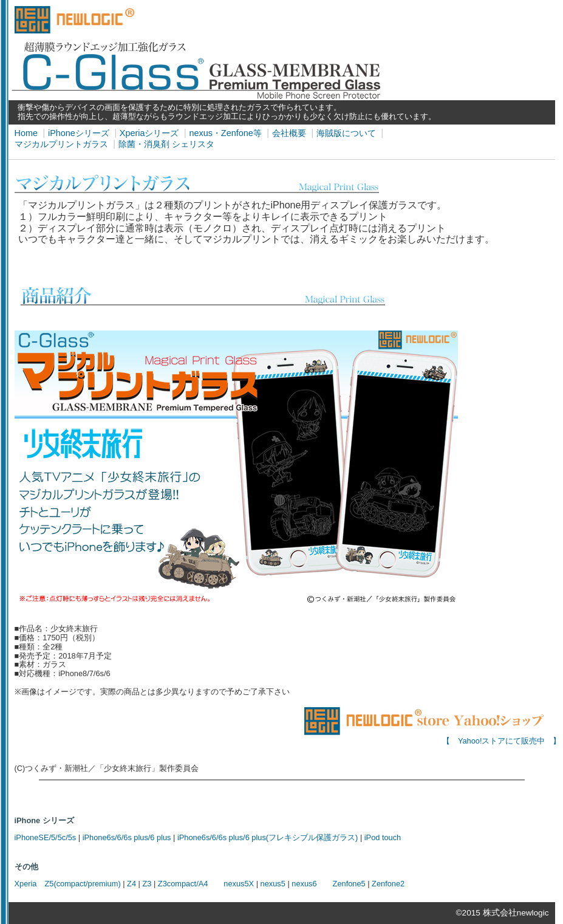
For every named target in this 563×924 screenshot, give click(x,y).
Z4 (131, 884)
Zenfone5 (349, 884)
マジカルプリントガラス (61, 144)
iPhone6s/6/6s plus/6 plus (127, 837)
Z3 (147, 884)
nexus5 (273, 884)
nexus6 (304, 884)
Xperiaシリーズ (149, 133)
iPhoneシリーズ (79, 133)
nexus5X (239, 884)
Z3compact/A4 (183, 884)
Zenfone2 (388, 884)
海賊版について (346, 133)
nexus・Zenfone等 (225, 133)
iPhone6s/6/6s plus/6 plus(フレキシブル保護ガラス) (268, 837)
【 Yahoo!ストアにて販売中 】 (432, 737)
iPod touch (383, 837)
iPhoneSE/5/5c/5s (46, 837)
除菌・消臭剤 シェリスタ (166, 144)
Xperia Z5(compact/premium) (68, 884)
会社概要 (289, 133)
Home (26, 133)
